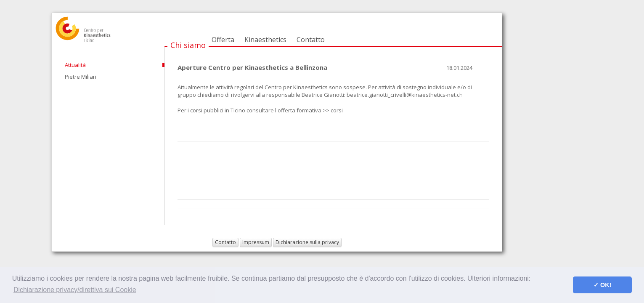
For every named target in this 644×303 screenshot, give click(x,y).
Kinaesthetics (265, 40)
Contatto (311, 40)
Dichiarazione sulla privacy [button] (307, 242)
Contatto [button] (225, 242)
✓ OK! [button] (602, 285)
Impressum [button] (256, 242)
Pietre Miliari (81, 77)
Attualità (75, 65)
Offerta (223, 40)
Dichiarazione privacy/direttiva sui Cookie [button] (75, 290)
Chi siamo (188, 45)
